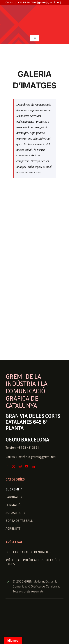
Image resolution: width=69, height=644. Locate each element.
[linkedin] (33, 466)
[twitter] (14, 466)
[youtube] (27, 466)
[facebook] (7, 466)
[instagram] (20, 466)
